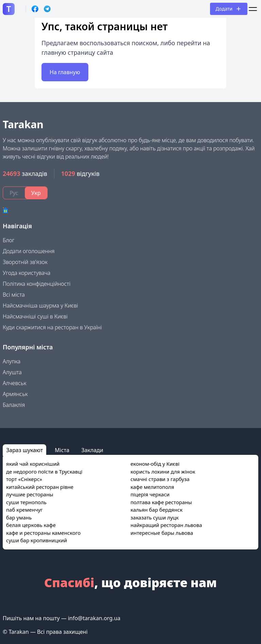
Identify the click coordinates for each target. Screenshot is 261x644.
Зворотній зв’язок (25, 262)
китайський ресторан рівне (40, 487)
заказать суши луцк (154, 517)
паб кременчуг (24, 510)
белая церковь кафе (31, 525)
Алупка (12, 361)
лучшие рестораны (30, 494)
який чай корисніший (33, 464)
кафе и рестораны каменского (43, 533)
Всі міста (14, 295)
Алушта (12, 372)
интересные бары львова (162, 533)
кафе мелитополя (152, 487)
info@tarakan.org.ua (94, 618)
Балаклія (14, 405)
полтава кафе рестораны (161, 502)
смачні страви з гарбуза (160, 479)
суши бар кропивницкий (37, 540)
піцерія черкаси (150, 494)
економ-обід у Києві (155, 464)
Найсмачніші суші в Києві (35, 316)
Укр (36, 193)
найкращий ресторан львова (166, 525)
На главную (65, 72)
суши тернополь (26, 502)
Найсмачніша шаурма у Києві (40, 306)
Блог (9, 240)
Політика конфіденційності (37, 284)
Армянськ (15, 394)
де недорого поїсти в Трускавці (44, 472)
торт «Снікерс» (24, 479)
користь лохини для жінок (163, 472)
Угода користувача (27, 273)
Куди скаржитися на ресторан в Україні (52, 327)
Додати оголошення (29, 251)
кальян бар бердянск (156, 510)
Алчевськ (14, 383)
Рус (14, 193)
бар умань (19, 517)
